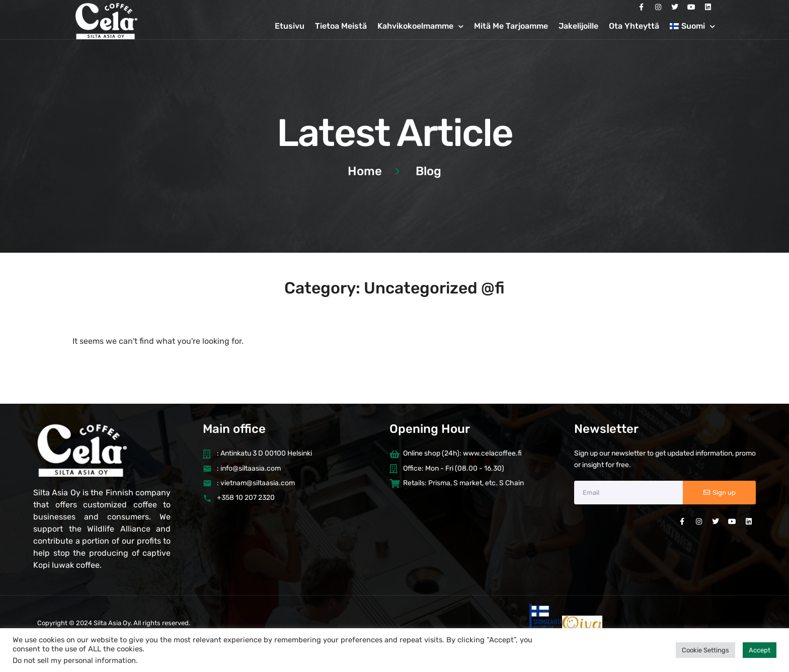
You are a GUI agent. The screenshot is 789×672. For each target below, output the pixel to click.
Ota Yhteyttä (634, 26)
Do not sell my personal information (74, 660)
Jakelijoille (578, 26)
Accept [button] (760, 650)
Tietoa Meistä (341, 26)
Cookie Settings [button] (705, 650)
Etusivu (290, 26)
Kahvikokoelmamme (420, 26)
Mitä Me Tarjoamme (511, 26)
